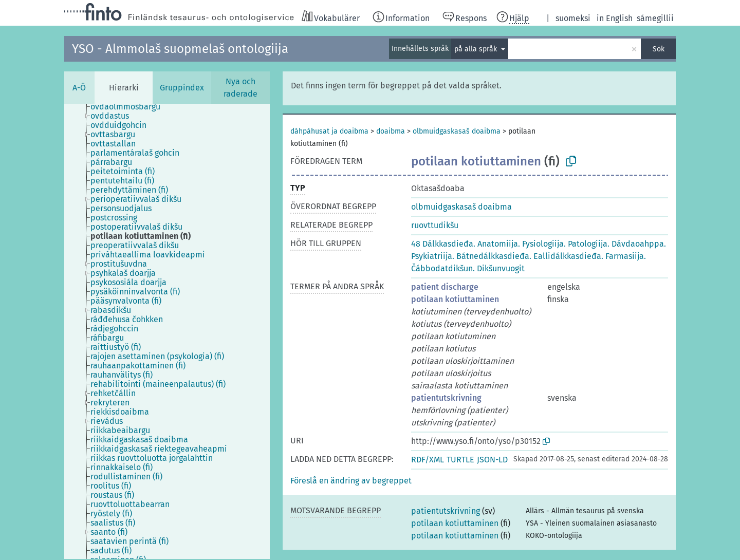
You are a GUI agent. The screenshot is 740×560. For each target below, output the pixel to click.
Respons (471, 18)
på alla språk (477, 49)
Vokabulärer (337, 18)
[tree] (167, 331)
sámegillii (655, 18)
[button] (351, 481)
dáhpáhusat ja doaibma (329, 131)
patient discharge (445, 287)
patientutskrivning (446, 398)
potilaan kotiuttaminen (455, 299)
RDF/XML (428, 460)
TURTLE (460, 460)
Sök (659, 49)
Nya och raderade (240, 88)
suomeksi (573, 18)
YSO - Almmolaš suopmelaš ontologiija (180, 49)
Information (408, 18)
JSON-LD (492, 460)
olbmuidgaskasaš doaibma (457, 131)
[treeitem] (130, 107)
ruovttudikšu (435, 225)
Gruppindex (182, 88)
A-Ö (79, 88)
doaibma (391, 131)
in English (615, 18)
